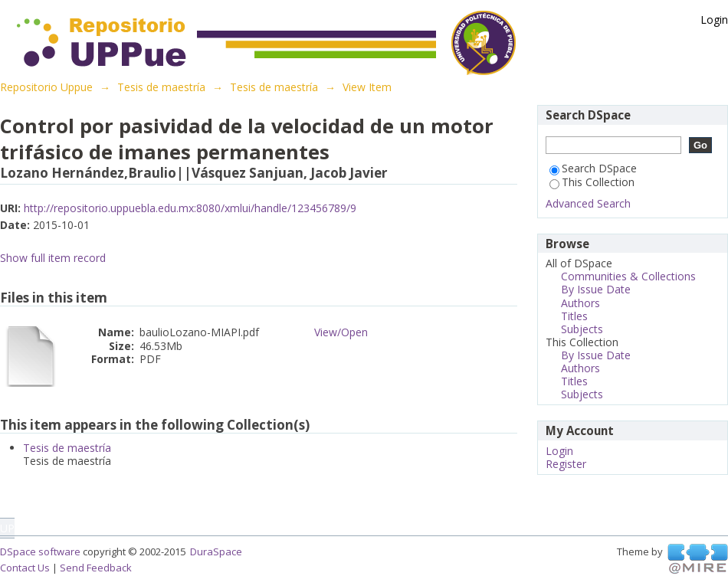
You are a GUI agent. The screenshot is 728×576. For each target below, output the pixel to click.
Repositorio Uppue (46, 87)
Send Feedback (96, 568)
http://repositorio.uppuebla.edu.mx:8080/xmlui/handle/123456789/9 (190, 208)
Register (566, 464)
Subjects (582, 329)
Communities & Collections (628, 276)
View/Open (341, 332)
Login (714, 20)
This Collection (592, 182)
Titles (574, 316)
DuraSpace (216, 551)
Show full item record (53, 258)
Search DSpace (593, 168)
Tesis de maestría (161, 87)
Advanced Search (588, 203)
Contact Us (25, 568)
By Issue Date (596, 289)
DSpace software (40, 551)
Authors (580, 303)
